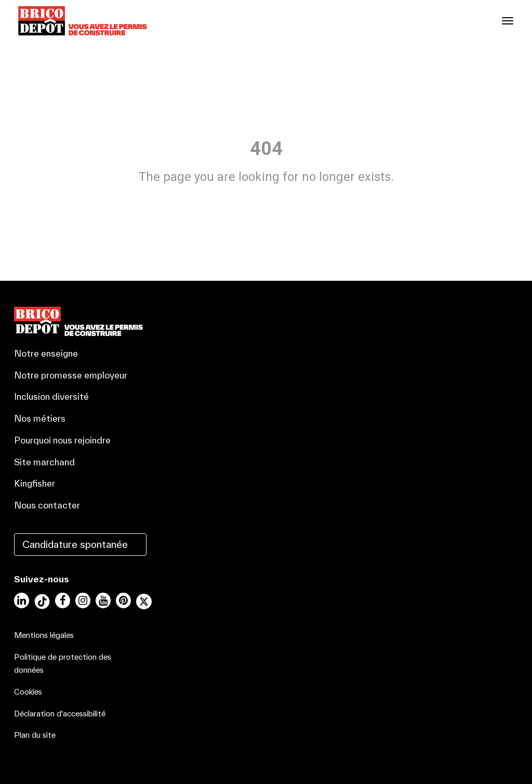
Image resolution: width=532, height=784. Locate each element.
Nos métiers (40, 418)
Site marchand (44, 462)
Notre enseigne (46, 353)
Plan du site (35, 735)
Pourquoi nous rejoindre (62, 440)
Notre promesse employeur (71, 375)
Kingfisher (35, 483)
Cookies (28, 692)
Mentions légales (44, 635)
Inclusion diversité (51, 396)
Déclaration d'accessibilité (60, 714)
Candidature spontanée (75, 544)
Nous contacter (47, 505)
